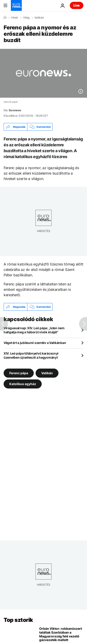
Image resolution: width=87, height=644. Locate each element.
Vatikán (39, 18)
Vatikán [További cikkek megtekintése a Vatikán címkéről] (47, 373)
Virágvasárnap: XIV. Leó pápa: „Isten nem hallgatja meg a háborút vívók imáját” (34, 330)
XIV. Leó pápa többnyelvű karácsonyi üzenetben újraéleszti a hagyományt (31, 355)
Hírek (15, 18)
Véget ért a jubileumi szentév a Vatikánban (35, 343)
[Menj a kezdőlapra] (16, 5)
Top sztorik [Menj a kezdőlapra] (18, 620)
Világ (26, 18)
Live (77, 5)
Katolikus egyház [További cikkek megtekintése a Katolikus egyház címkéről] (23, 384)
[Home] (5, 17)
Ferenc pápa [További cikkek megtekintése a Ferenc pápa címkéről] (19, 373)
